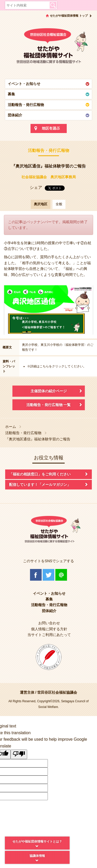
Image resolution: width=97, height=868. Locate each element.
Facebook (36, 575)
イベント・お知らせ (24, 84)
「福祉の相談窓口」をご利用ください (40, 474)
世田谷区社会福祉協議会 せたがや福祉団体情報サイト (48, 48)
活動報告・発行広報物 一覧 (49, 405)
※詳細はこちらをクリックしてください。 (57, 366)
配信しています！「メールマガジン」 (40, 485)
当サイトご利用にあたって (49, 635)
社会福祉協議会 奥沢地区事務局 (49, 177)
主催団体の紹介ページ (49, 391)
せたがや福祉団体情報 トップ (69, 16)
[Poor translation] (19, 754)
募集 (11, 94)
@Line (61, 575)
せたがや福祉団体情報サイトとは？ (37, 842)
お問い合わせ (49, 623)
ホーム (11, 427)
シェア (36, 187)
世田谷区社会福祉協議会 (57, 692)
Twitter (48, 575)
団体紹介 (15, 115)
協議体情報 (37, 856)
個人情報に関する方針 (49, 629)
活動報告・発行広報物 (26, 105)
